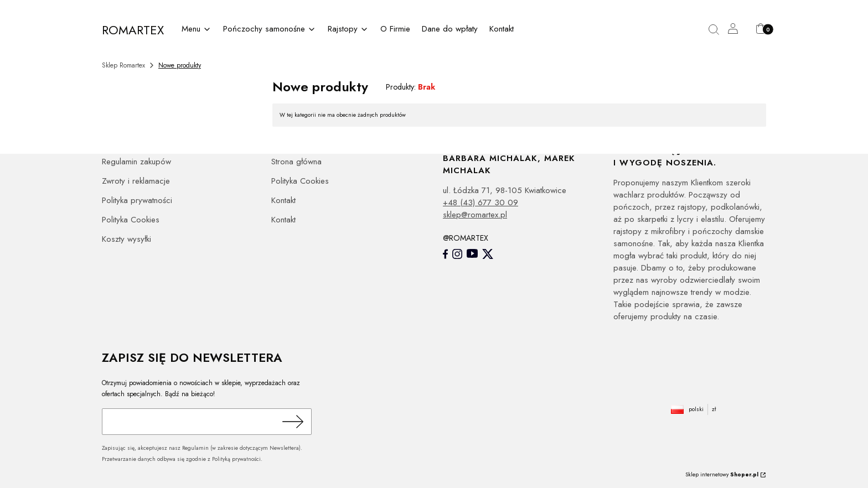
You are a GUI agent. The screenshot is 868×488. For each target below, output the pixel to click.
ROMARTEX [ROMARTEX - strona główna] (133, 30)
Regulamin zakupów (136, 162)
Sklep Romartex (123, 65)
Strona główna (296, 162)
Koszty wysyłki (126, 239)
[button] (718, 30)
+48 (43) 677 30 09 (480, 203)
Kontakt (283, 200)
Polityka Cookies (131, 220)
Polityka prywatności (137, 200)
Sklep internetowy (722, 474)
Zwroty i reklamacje (136, 181)
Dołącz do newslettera (291, 422)
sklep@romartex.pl (475, 215)
